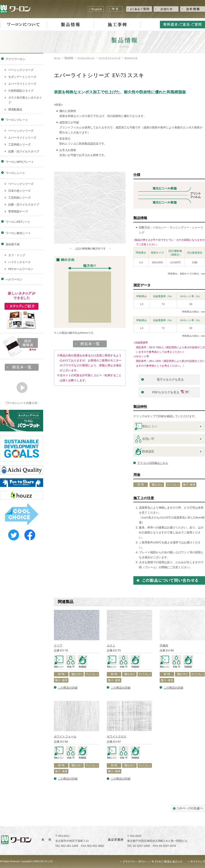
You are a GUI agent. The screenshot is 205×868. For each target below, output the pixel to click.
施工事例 (117, 25)
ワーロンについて (23, 25)
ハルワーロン (14, 279)
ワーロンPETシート (18, 222)
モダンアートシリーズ (22, 77)
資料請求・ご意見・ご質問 (182, 25)
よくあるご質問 (139, 9)
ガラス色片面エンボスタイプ (25, 100)
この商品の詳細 (68, 688)
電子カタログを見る (171, 380)
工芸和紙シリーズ (19, 144)
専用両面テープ (18, 211)
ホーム (57, 58)
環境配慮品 (15, 109)
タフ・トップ (17, 255)
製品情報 (70, 25)
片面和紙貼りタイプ (21, 91)
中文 (115, 9)
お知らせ (166, 9)
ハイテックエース (19, 262)
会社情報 (193, 9)
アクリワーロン (15, 59)
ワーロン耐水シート (18, 233)
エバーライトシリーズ (110, 58)
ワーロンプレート (86, 58)
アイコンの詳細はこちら (153, 463)
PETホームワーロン (21, 269)
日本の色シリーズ (19, 191)
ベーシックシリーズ (21, 70)
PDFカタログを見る (166, 392)
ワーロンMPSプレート (20, 162)
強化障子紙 (13, 244)
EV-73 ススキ (131, 58)
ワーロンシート (15, 173)
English (96, 9)
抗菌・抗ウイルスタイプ (24, 151)
